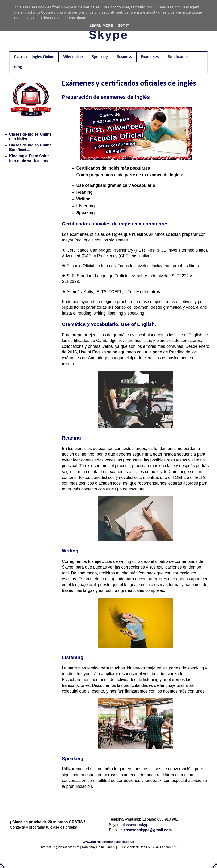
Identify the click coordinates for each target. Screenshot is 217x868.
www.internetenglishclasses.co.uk (109, 842)
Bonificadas (178, 57)
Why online (73, 57)
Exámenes (150, 57)
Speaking (100, 57)
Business (124, 57)
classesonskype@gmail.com (146, 830)
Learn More (101, 26)
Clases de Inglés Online (34, 57)
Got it (123, 26)
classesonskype (136, 825)
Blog (18, 67)
